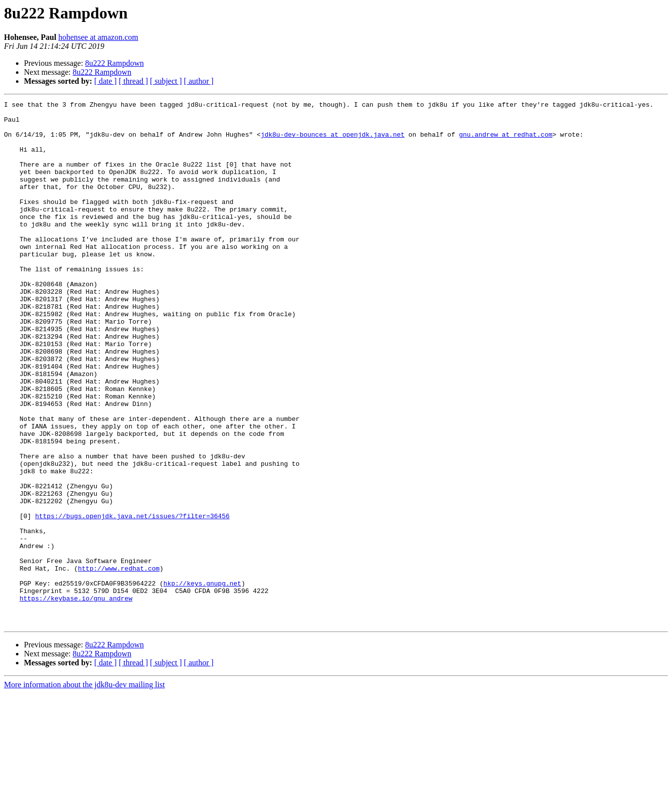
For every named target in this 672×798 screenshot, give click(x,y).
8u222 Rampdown (115, 63)
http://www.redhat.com (119, 662)
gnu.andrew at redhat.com (506, 142)
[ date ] (105, 81)
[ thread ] (133, 81)
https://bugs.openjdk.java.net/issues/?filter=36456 (132, 599)
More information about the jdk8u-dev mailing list (84, 789)
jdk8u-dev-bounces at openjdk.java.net (333, 142)
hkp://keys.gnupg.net (202, 680)
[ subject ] (166, 81)
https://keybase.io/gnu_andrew (76, 698)
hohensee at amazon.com (98, 37)
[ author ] (199, 81)
